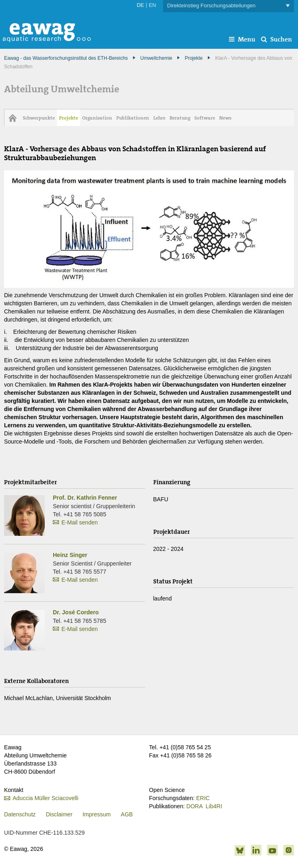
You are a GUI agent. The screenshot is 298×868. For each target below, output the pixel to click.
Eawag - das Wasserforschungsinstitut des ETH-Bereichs (66, 58)
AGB (127, 814)
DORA (194, 806)
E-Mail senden (80, 522)
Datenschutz (20, 814)
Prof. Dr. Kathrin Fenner (85, 498)
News (225, 118)
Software (205, 118)
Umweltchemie (156, 58)
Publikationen (133, 118)
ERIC (203, 798)
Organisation (97, 118)
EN (152, 5)
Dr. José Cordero (76, 612)
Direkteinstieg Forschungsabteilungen (228, 6)
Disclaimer (59, 814)
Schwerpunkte (39, 118)
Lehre (159, 118)
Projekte (194, 58)
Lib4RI (214, 806)
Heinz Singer (70, 555)
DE (140, 5)
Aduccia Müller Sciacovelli (46, 798)
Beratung (180, 118)
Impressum (97, 814)
